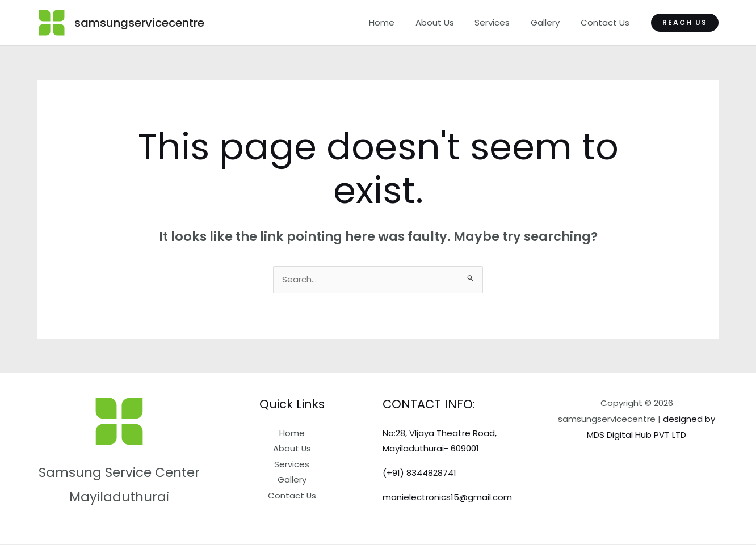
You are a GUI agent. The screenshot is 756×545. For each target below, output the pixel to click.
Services (502, 22)
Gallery (551, 22)
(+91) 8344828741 (419, 473)
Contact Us (607, 22)
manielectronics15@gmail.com (447, 498)
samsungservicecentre (139, 23)
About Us (448, 22)
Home (399, 22)
